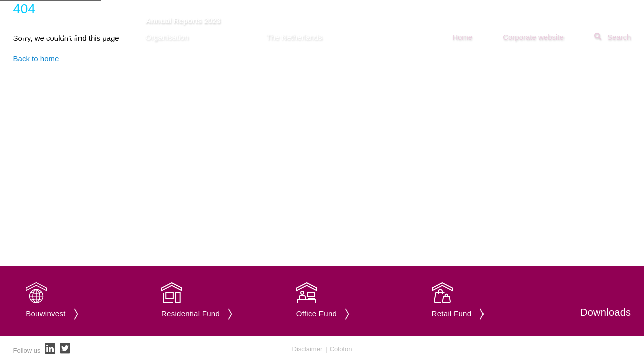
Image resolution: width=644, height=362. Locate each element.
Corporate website (533, 37)
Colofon (341, 349)
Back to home (36, 59)
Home (462, 37)
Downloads (606, 312)
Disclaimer (308, 349)
